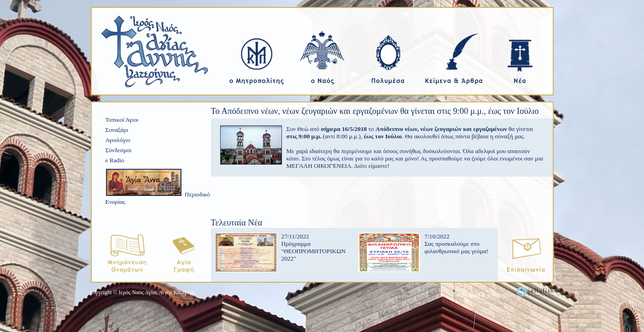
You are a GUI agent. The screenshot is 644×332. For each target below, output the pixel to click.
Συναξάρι (117, 130)
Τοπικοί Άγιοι (122, 120)
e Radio (115, 160)
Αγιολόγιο (118, 140)
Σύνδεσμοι (119, 150)
